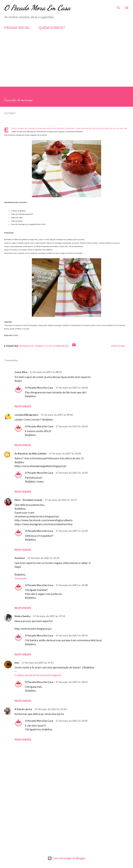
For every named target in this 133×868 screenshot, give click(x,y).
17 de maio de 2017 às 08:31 (46, 372)
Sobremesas (61, 346)
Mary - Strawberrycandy (28, 500)
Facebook (41, 675)
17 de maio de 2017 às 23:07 (72, 721)
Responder (23, 406)
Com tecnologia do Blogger (67, 858)
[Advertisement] (66, 62)
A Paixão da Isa (23, 709)
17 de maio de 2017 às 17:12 (49, 616)
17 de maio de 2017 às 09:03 (57, 415)
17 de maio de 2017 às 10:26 (72, 388)
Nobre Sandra (23, 616)
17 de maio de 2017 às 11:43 (72, 473)
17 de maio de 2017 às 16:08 (72, 585)
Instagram (55, 675)
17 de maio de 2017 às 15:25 (43, 558)
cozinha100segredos (26, 415)
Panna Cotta (43, 346)
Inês (17, 663)
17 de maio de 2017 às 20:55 (72, 635)
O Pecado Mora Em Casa (37, 8)
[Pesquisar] (118, 6)
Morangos (26, 346)
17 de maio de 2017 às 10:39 (65, 453)
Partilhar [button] (118, 346)
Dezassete (21, 578)
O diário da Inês (24, 675)
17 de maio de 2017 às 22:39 (51, 709)
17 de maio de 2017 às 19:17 (38, 663)
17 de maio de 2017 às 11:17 (61, 500)
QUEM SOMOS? (52, 28)
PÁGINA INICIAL (17, 28)
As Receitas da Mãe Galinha (30, 453)
